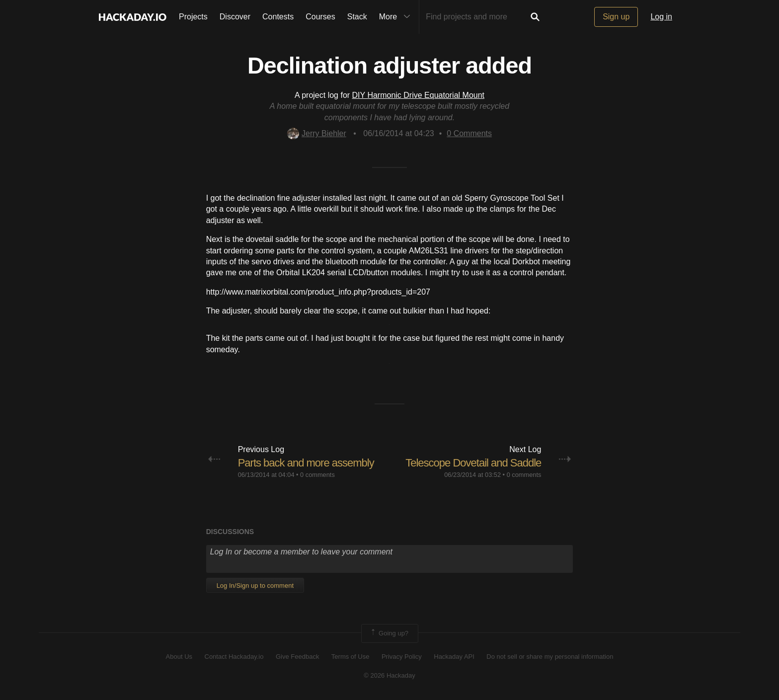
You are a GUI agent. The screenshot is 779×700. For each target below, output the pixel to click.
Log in (661, 17)
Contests (278, 17)
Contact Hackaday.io (234, 657)
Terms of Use (351, 657)
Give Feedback (297, 657)
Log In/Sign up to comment (255, 585)
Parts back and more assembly (306, 463)
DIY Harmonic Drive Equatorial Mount (418, 95)
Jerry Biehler (317, 133)
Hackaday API (454, 657)
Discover (235, 17)
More (397, 17)
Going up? (389, 633)
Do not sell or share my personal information (550, 657)
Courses (320, 17)
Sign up (616, 17)
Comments (469, 133)
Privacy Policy (402, 657)
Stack (357, 17)
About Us (179, 657)
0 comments (317, 475)
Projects (193, 17)
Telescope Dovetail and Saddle (473, 463)
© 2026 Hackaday (389, 675)
